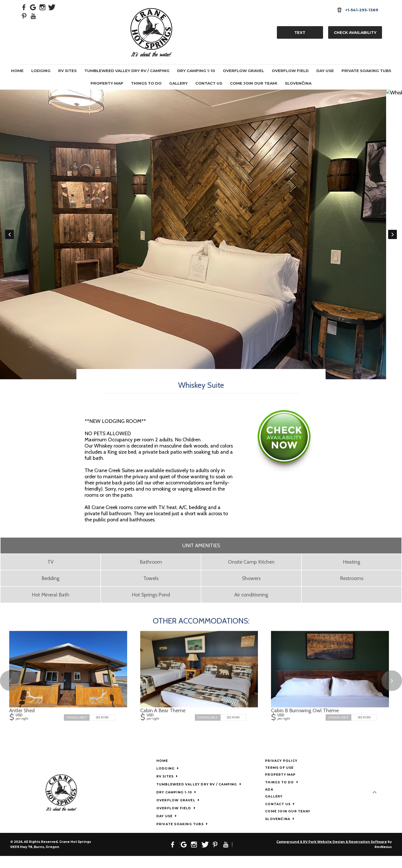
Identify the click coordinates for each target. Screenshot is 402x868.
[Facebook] (24, 7)
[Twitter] (52, 7)
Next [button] (393, 240)
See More (102, 729)
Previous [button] (9, 240)
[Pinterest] (24, 16)
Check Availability (355, 32)
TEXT (300, 32)
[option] (201, 240)
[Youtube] (33, 16)
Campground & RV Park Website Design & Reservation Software (332, 854)
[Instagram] (43, 7)
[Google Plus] (33, 7)
